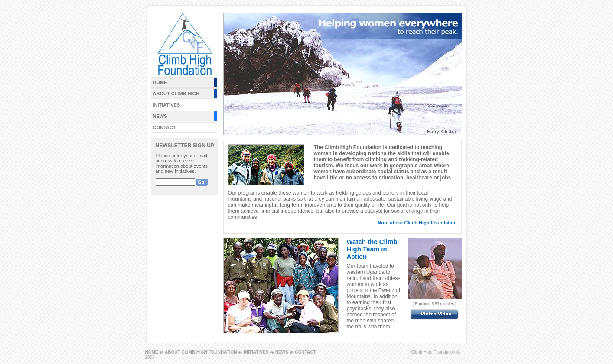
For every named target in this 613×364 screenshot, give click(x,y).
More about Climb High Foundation (417, 223)
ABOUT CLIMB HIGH (176, 94)
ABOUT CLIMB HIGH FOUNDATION (201, 352)
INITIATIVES (167, 105)
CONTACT (165, 127)
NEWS (160, 116)
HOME (160, 82)
